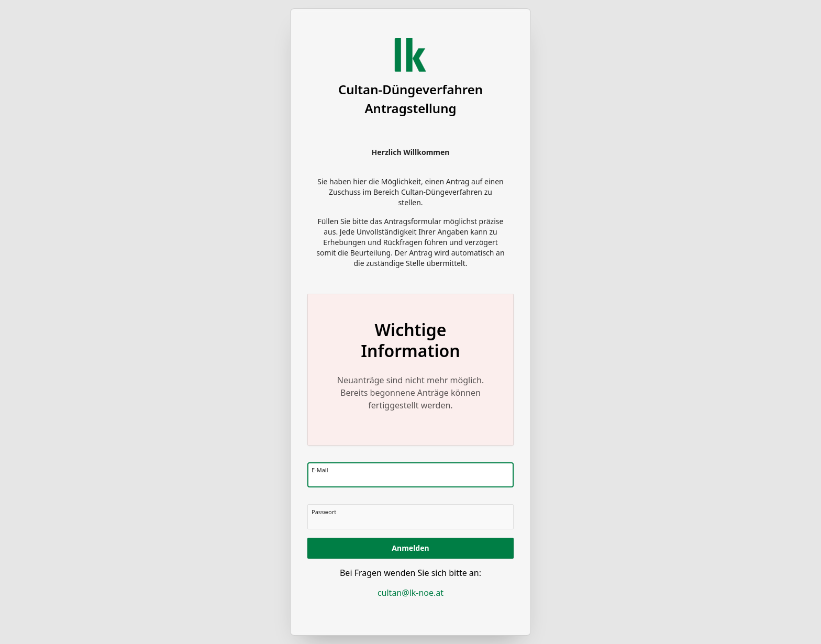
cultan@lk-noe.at (410, 593)
